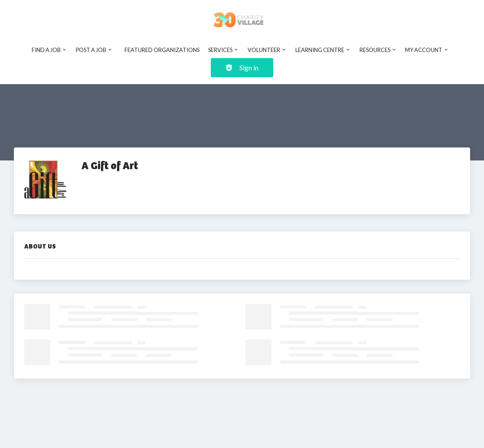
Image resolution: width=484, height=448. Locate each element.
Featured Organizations (162, 50)
